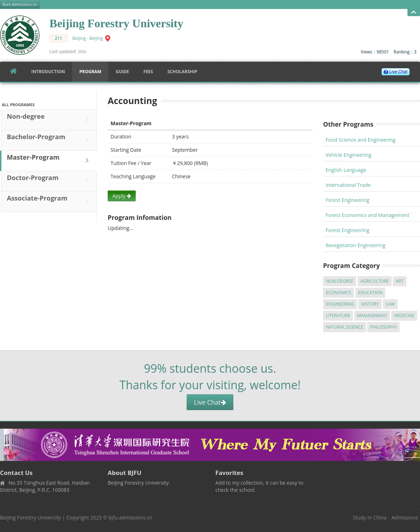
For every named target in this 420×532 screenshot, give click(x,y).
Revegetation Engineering (355, 245)
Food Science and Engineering (361, 140)
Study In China (370, 517)
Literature (338, 316)
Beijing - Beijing (88, 38)
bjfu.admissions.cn (130, 517)
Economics (339, 293)
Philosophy (383, 327)
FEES (148, 72)
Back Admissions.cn (20, 4)
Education (370, 293)
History (370, 304)
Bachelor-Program (50, 140)
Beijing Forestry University (31, 517)
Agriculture (375, 281)
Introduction (48, 72)
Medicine (404, 316)
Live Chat (210, 402)
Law (390, 304)
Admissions (405, 517)
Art (400, 281)
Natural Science (345, 327)
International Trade (348, 185)
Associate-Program (50, 201)
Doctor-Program (50, 181)
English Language (346, 170)
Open (414, 12)
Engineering (340, 304)
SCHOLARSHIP (182, 72)
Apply (122, 196)
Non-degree (50, 119)
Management (372, 316)
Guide (122, 72)
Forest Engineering (347, 200)
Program (90, 72)
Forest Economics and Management (367, 215)
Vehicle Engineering (348, 155)
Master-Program (50, 160)
